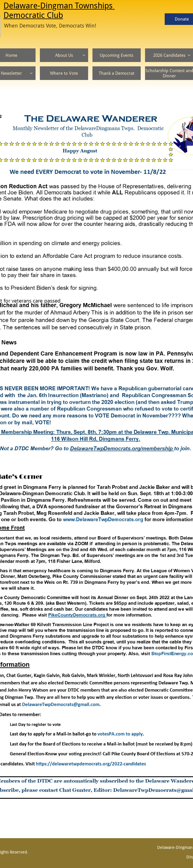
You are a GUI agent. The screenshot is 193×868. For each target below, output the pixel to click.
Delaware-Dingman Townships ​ (59, 6)
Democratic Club (33, 15)
